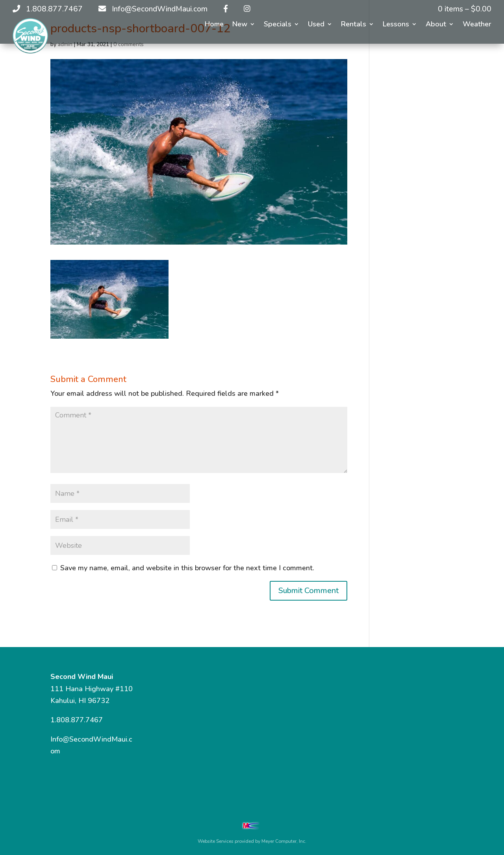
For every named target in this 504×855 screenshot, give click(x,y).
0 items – (465, 9)
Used (316, 25)
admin (65, 44)
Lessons (396, 25)
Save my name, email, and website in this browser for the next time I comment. (187, 568)
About (436, 25)
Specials (278, 25)
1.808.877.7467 (77, 720)
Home (214, 25)
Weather (477, 25)
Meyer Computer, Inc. (284, 841)
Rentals (354, 25)
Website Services (216, 841)
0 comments (129, 44)
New (240, 25)
